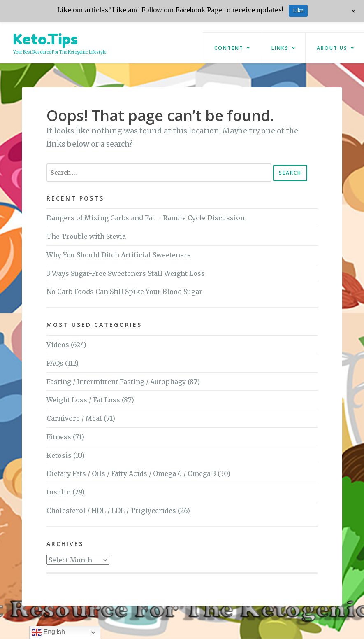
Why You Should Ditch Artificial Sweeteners (119, 255)
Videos (58, 345)
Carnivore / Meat (74, 418)
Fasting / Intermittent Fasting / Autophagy (116, 382)
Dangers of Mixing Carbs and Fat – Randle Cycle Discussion (146, 218)
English (48, 632)
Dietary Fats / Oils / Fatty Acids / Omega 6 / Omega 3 (131, 473)
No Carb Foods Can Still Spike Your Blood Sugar (124, 292)
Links (280, 48)
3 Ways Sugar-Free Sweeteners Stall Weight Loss (126, 273)
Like (298, 10)
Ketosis (59, 455)
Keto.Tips (45, 39)
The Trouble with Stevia (86, 236)
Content (229, 48)
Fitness (59, 437)
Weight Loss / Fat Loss (83, 400)
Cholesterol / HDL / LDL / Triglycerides (111, 511)
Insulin (59, 492)
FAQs (55, 363)
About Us (332, 48)
